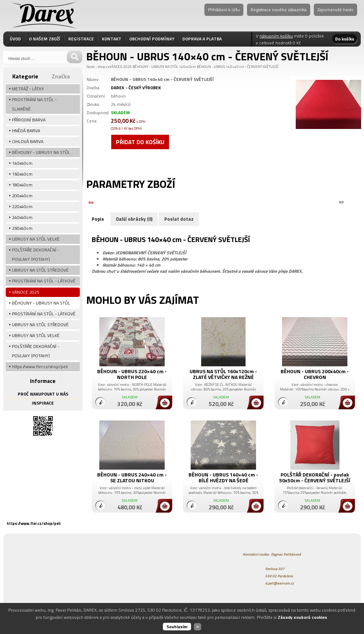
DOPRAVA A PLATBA (202, 39)
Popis (98, 219)
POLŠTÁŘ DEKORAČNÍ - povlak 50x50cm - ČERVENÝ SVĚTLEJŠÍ (315, 477)
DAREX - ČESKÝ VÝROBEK (136, 88)
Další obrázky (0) (134, 219)
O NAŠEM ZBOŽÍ (45, 39)
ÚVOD (15, 39)
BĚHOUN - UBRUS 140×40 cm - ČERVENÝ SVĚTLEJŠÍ (238, 67)
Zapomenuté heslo (335, 10)
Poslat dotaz (179, 219)
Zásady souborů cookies (302, 617)
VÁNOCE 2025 (121, 67)
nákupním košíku (276, 36)
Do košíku (345, 39)
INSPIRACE (43, 403)
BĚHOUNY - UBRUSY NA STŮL (155, 67)
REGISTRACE (81, 39)
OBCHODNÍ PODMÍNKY (152, 39)
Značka (61, 76)
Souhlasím (177, 627)
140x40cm (187, 67)
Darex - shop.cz (98, 67)
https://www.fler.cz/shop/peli (34, 523)
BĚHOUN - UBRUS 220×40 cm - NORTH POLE (132, 374)
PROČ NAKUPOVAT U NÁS (43, 394)
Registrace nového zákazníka (279, 10)
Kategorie (25, 76)
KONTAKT (112, 39)
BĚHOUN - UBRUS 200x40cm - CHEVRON (315, 374)
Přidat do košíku (140, 142)
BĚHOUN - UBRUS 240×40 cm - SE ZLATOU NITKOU (132, 477)
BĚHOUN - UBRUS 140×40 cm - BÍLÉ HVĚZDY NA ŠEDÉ (223, 477)
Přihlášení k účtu (224, 10)
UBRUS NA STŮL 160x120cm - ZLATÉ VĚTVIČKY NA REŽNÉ (223, 374)
